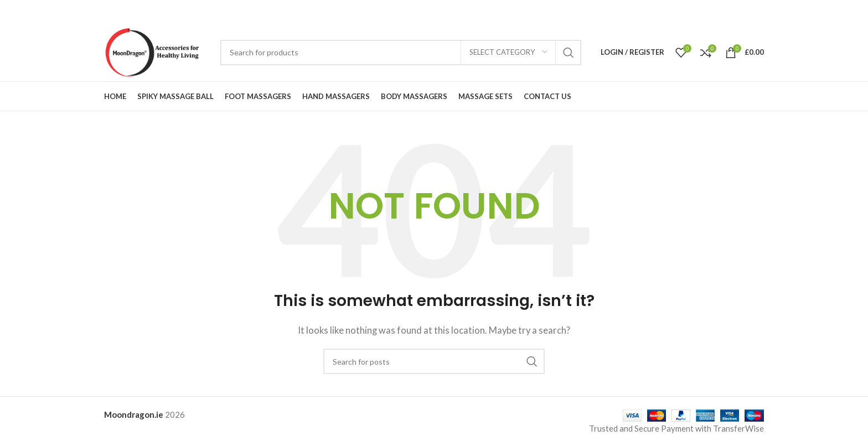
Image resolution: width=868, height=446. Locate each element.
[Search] (401, 53)
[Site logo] (157, 51)
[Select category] (508, 53)
